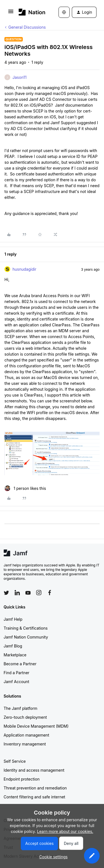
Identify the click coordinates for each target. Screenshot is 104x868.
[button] (11, 13)
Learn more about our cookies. (65, 831)
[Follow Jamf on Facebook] (50, 593)
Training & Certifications (26, 628)
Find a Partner (17, 673)
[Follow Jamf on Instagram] (39, 593)
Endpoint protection (22, 779)
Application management (26, 735)
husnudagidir (24, 269)
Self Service (15, 761)
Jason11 (20, 77)
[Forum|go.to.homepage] (30, 12)
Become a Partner (20, 664)
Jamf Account (16, 682)
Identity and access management (34, 770)
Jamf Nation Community (26, 637)
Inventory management (25, 744)
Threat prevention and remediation (35, 788)
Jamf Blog (13, 646)
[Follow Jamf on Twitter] (6, 593)
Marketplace (15, 655)
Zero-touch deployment (25, 717)
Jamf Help (13, 619)
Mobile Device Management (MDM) (36, 726)
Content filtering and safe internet (34, 797)
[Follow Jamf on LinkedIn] (17, 593)
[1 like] (25, 488)
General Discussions (27, 27)
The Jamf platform (21, 708)
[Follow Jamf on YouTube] (28, 593)
